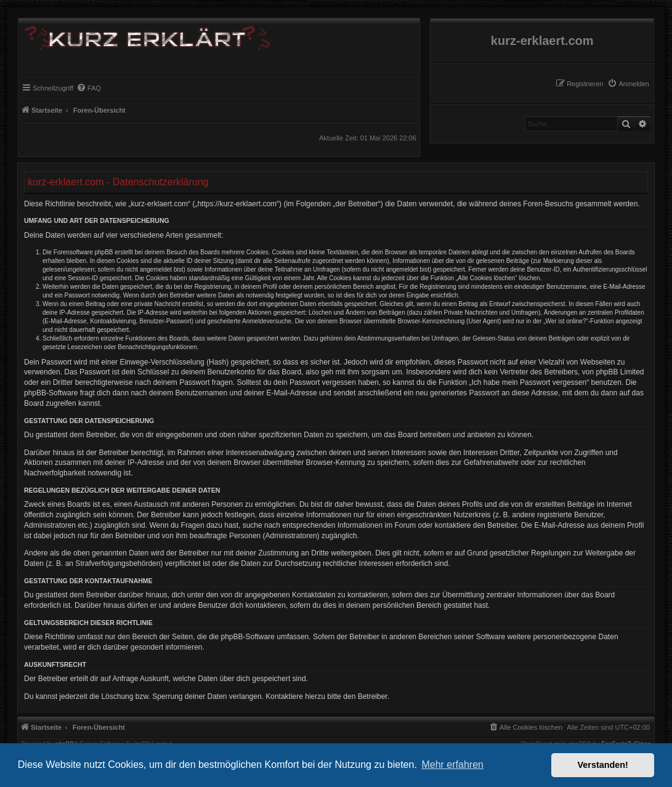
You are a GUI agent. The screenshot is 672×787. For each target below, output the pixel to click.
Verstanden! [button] (603, 765)
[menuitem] (628, 84)
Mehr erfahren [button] (452, 765)
